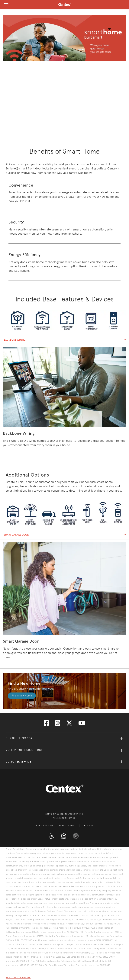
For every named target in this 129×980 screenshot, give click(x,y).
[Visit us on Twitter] (69, 724)
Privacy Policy (44, 826)
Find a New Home (22, 696)
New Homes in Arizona (18, 977)
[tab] (64, 340)
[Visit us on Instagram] (58, 724)
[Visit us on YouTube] (82, 724)
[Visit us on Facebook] (46, 724)
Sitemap (89, 826)
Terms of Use (67, 826)
